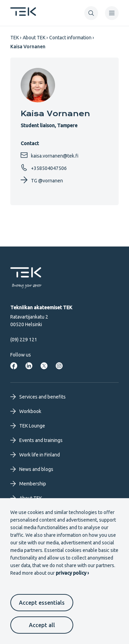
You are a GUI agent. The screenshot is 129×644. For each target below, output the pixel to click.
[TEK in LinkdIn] (29, 366)
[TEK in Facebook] (14, 366)
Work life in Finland (35, 455)
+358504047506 (44, 168)
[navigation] (112, 13)
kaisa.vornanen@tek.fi (50, 155)
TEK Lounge (28, 426)
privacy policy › (72, 573)
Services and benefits (38, 397)
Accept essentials (42, 603)
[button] (91, 13)
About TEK (34, 38)
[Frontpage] (23, 14)
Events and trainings (36, 440)
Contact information (70, 38)
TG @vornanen (42, 180)
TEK (15, 38)
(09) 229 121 (24, 340)
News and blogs (32, 469)
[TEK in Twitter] (44, 366)
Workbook (26, 411)
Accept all (42, 625)
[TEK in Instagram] (59, 366)
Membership (28, 484)
